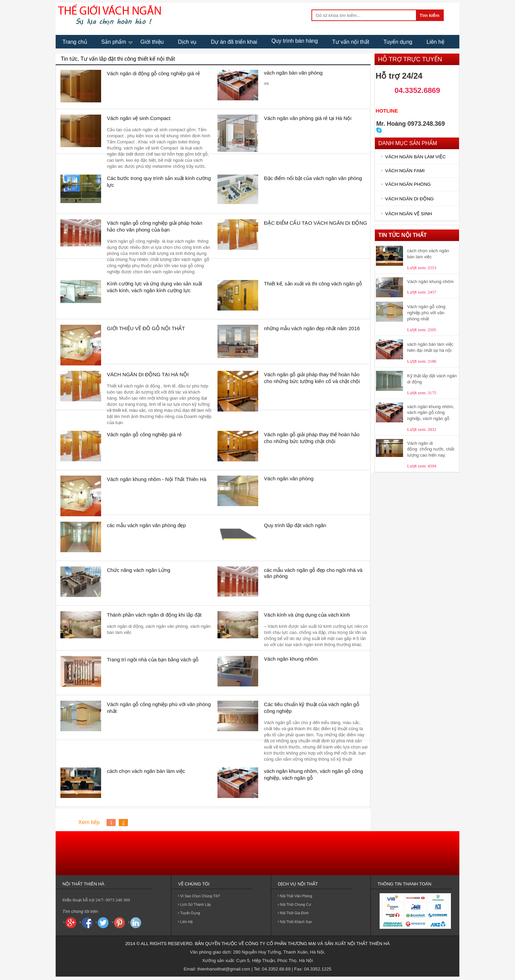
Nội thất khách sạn (296, 922)
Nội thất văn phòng (296, 896)
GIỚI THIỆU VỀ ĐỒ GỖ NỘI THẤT (146, 328)
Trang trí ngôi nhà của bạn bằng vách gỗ (153, 659)
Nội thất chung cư (295, 904)
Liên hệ (435, 42)
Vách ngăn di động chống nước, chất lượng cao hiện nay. (431, 449)
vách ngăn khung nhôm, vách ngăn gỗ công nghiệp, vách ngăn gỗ (431, 413)
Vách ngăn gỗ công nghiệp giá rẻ (144, 434)
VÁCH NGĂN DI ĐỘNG (409, 199)
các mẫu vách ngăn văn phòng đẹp (146, 525)
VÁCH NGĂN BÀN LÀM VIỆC (415, 157)
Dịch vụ (187, 42)
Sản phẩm (114, 42)
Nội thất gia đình (294, 913)
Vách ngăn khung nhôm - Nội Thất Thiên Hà (157, 479)
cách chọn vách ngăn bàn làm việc (146, 771)
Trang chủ (75, 42)
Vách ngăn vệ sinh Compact (139, 118)
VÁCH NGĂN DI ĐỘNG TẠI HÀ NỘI (148, 374)
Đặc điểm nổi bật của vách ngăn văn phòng (313, 178)
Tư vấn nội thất (351, 42)
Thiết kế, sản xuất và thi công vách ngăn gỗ (313, 284)
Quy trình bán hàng (295, 41)
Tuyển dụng (398, 42)
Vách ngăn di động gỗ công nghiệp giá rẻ (153, 73)
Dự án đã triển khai (234, 42)
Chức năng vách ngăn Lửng (139, 570)
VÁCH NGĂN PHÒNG (408, 184)
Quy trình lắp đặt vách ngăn (295, 525)
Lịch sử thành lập (195, 904)
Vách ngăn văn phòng (289, 478)
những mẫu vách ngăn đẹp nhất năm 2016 (312, 328)
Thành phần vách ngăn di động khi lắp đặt (154, 615)
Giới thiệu (152, 42)
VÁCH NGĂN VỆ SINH (408, 214)
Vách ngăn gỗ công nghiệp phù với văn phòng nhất (426, 313)
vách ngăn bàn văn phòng (293, 73)
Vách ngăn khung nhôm (291, 659)
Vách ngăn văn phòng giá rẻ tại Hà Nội (308, 118)
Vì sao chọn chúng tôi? (200, 896)
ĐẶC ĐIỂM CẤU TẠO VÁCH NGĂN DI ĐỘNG (316, 223)
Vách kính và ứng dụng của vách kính (307, 615)
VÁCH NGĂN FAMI (405, 171)
